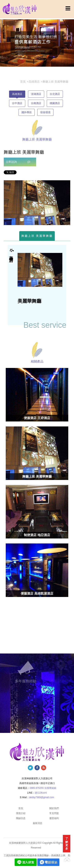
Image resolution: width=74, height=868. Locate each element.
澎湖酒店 (36, 94)
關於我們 (54, 808)
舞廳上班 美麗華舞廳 (37, 236)
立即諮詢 (18, 162)
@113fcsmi (41, 793)
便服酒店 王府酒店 (37, 418)
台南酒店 (36, 103)
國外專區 (27, 112)
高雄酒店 (17, 94)
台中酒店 (17, 103)
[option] (37, 203)
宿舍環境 (45, 112)
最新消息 (37, 823)
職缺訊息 (21, 818)
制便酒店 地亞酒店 (37, 535)
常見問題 (54, 813)
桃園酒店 (55, 103)
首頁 (21, 808)
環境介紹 (21, 813)
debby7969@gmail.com (41, 797)
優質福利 (54, 818)
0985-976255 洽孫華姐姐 (43, 788)
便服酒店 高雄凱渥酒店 (37, 593)
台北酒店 (55, 94)
